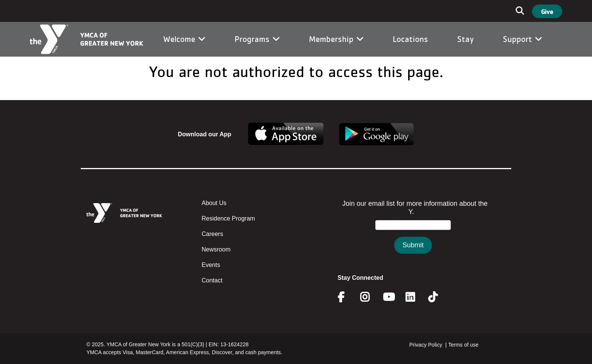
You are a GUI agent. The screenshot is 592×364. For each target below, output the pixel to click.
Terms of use (463, 345)
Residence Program (228, 218)
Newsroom (216, 249)
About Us (214, 203)
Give (547, 11)
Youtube (388, 297)
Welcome (184, 39)
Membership (336, 39)
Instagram (370, 297)
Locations (410, 39)
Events (211, 265)
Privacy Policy (426, 345)
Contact (212, 280)
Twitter (438, 297)
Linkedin (415, 297)
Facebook (346, 297)
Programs (257, 39)
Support (523, 39)
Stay (466, 39)
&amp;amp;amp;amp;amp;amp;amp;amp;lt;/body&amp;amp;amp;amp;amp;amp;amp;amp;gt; (413, 234)
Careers (212, 234)
